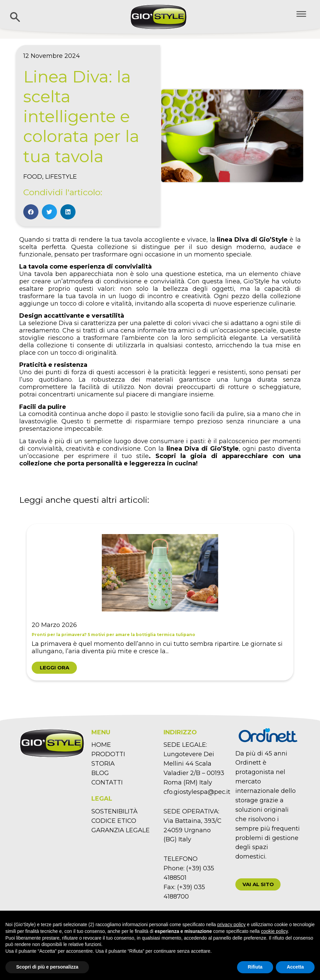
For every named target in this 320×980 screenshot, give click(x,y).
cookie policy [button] (274, 931)
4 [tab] (143, 692)
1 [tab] (93, 692)
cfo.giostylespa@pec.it (197, 792)
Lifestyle (61, 177)
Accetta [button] (295, 967)
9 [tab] (228, 692)
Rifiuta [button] (255, 967)
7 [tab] (194, 692)
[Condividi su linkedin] (68, 212)
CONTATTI (107, 782)
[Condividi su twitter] (49, 212)
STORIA (103, 764)
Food (33, 177)
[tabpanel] (160, 602)
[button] (258, 884)
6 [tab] (177, 692)
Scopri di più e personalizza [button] (47, 967)
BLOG (100, 773)
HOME (101, 745)
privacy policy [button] (231, 924)
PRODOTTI (108, 754)
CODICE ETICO (114, 821)
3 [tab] (126, 692)
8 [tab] (211, 692)
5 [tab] (160, 692)
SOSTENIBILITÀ (114, 811)
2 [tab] (110, 692)
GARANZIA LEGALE (121, 830)
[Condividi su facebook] (31, 212)
